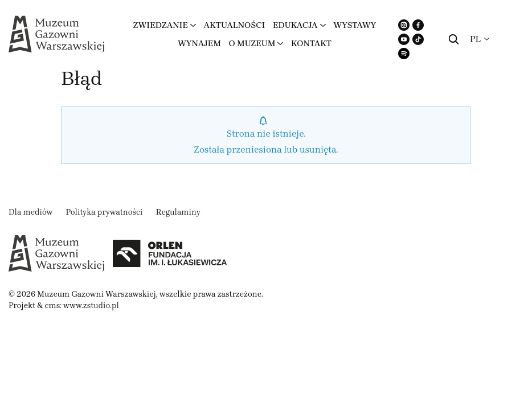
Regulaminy (178, 212)
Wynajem (199, 43)
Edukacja (295, 25)
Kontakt (311, 43)
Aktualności (235, 25)
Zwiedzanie (161, 25)
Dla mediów (30, 212)
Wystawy (355, 25)
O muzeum (252, 43)
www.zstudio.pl (91, 306)
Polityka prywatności (105, 212)
